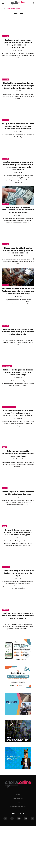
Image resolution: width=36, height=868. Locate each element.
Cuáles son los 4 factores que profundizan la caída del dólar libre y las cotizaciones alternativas (18, 44)
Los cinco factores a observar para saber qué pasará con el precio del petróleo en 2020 (18, 616)
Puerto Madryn (7, 366)
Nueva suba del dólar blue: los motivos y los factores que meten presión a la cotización (18, 250)
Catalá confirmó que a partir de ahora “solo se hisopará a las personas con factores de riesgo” (18, 413)
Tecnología (6, 567)
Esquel (4, 526)
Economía (5, 36)
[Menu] (3, 3)
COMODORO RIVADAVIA (18, 806)
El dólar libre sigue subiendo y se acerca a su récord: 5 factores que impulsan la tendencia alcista (18, 86)
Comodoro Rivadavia (9, 407)
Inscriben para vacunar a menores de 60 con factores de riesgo (18, 493)
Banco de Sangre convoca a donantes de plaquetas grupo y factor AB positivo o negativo (18, 532)
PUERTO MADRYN (18, 798)
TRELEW (18, 794)
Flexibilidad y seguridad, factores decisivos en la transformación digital (18, 573)
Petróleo (5, 610)
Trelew (4, 447)
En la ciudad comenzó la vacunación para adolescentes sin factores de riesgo (18, 453)
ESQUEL (18, 802)
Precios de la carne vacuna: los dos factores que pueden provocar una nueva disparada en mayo (18, 291)
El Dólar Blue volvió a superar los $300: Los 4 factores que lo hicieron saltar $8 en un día (18, 332)
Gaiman (5, 488)
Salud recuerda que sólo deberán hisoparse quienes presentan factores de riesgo (18, 372)
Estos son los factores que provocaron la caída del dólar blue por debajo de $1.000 (18, 210)
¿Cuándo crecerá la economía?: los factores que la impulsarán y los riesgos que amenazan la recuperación (18, 166)
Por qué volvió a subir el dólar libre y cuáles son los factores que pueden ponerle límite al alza (18, 126)
